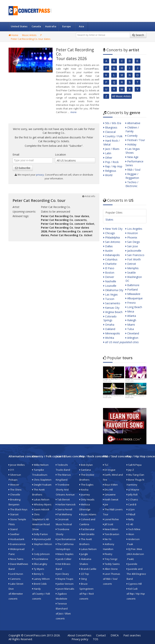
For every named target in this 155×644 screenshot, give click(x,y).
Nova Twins (16, 559)
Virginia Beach (113, 312)
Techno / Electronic (132, 184)
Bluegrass (110, 127)
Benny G (38, 574)
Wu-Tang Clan (135, 475)
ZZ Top (84, 574)
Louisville (110, 286)
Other (108, 158)
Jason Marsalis (65, 589)
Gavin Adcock (41, 509)
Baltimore (132, 285)
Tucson (109, 299)
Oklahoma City (113, 290)
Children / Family (132, 129)
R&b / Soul (133, 170)
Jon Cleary (62, 574)
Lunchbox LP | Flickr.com (135, 380)
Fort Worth (133, 259)
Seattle (131, 273)
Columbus (110, 259)
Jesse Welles (17, 465)
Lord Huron (16, 574)
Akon (130, 534)
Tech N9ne (133, 529)
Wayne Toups (65, 579)
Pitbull (131, 514)
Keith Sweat (111, 499)
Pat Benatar (87, 529)
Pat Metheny (64, 514)
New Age (132, 157)
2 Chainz (132, 499)
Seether (14, 534)
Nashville (110, 281)
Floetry (108, 554)
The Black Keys (18, 509)
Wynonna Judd (41, 539)
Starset (14, 514)
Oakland (109, 329)
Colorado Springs (110, 318)
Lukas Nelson (41, 499)
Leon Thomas (112, 574)
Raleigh (131, 320)
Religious (110, 171)
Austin (108, 251)
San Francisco (135, 255)
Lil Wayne (133, 490)
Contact (101, 635)
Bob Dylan (86, 465)
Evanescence (17, 544)
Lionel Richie (111, 519)
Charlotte (110, 264)
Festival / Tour (135, 140)
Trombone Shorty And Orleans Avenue (65, 490)
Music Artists (29, 35)
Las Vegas (111, 294)
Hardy (36, 589)
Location (60, 155)
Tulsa (130, 329)
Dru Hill (108, 490)
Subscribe (23, 168)
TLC (106, 465)
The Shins (15, 490)
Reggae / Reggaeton (132, 176)
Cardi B (131, 504)
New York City (113, 229)
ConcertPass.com (35, 635)
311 (11, 470)
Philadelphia (112, 237)
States (109, 220)
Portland (132, 289)
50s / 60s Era (112, 123)
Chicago (109, 233)
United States (19, 26)
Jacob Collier (64, 559)
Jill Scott (108, 524)
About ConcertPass (79, 635)
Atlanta (131, 316)
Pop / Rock (111, 162)
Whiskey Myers (42, 504)
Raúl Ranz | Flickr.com (112, 380)
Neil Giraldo (87, 534)
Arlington (132, 338)
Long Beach (134, 307)
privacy (40, 175)
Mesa (130, 311)
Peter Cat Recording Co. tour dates (31, 39)
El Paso (109, 268)
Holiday (131, 144)
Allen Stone (110, 569)
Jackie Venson (65, 584)
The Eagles (86, 485)
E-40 (130, 524)
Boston (109, 273)
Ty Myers (38, 569)
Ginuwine (109, 495)
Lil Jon (131, 509)
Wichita (109, 338)
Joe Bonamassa (66, 539)
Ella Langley (40, 564)
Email (16, 155)
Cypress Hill (134, 584)
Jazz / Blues (111, 149)
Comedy (131, 136)
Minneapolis (112, 333)
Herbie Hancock (66, 504)
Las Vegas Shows (133, 151)
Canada (36, 26)
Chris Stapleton (42, 480)
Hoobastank (16, 539)
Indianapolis (112, 255)
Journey (85, 495)
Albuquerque (134, 298)
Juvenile (132, 564)
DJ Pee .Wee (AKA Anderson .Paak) (135, 554)
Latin (107, 153)
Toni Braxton (111, 534)
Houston (132, 233)
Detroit (131, 264)
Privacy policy (80, 639)
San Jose (132, 246)
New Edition (111, 529)
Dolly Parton (40, 534)
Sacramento (112, 303)
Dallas (108, 246)
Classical (109, 132)
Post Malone (40, 559)
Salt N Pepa (134, 465)
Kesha (84, 490)
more (74, 112)
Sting (83, 579)
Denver (109, 277)
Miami (130, 325)
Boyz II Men (110, 485)
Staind (13, 529)
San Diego (133, 242)
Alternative (133, 123)
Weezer (14, 485)
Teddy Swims (111, 564)
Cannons (15, 579)
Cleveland (132, 333)
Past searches (132, 635)
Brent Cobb (39, 584)
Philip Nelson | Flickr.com (113, 396)
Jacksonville (133, 251)
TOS (96, 639)
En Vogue (109, 470)
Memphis (132, 268)
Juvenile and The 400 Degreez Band (136, 574)
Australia (51, 26)
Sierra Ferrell (64, 509)
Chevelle (14, 495)
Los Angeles (134, 229)
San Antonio (112, 242)
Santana (85, 470)
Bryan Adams (88, 514)
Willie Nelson (40, 465)
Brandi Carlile (88, 569)
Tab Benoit (63, 499)
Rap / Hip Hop (113, 166)
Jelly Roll (132, 495)
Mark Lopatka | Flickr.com (135, 396)
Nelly (130, 519)
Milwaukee (133, 294)
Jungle (84, 554)
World (108, 175)
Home (13, 35)
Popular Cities (114, 212)
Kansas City (111, 308)
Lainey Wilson (41, 579)
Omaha (109, 325)
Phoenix (131, 237)
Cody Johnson (41, 554)
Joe (106, 504)
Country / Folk (113, 136)
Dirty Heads (87, 499)
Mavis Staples (65, 554)
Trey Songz (110, 559)
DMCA (115, 635)
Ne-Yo (107, 539)
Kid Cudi (132, 589)
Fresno (131, 303)
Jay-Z (130, 470)
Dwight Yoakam (42, 485)
